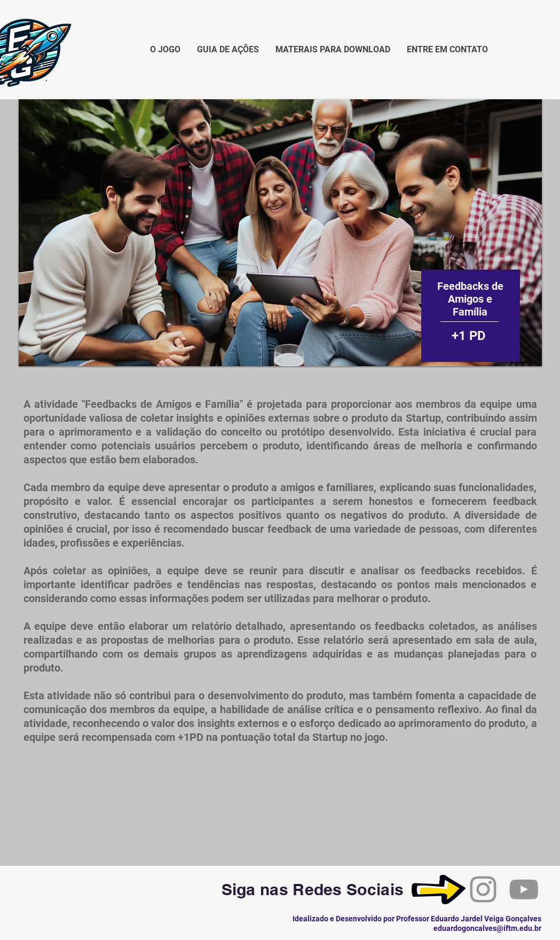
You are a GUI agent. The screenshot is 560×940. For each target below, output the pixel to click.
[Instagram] (483, 889)
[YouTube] (524, 889)
